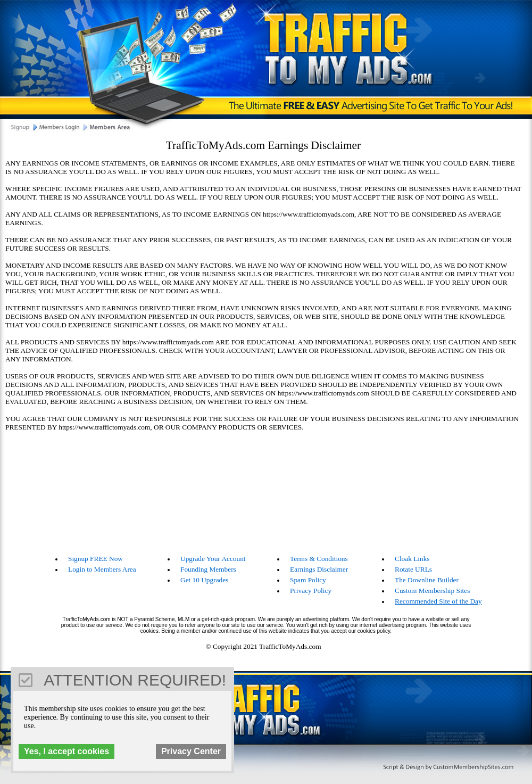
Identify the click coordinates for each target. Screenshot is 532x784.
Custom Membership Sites (432, 591)
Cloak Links (412, 559)
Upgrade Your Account (213, 559)
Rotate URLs (413, 569)
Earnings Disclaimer (319, 569)
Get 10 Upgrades (204, 580)
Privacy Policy (311, 591)
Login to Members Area (102, 569)
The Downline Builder (427, 580)
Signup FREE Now (95, 559)
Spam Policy (308, 580)
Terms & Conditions (319, 559)
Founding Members (208, 569)
